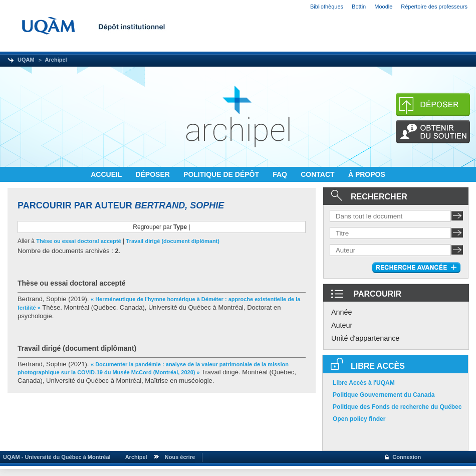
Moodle (383, 7)
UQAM (26, 60)
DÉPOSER (153, 174)
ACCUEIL (107, 174)
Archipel (56, 60)
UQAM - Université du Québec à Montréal (55, 457)
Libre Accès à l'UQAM (364, 383)
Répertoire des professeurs (434, 7)
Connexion (407, 457)
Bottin (359, 7)
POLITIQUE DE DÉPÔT (222, 174)
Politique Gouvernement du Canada (384, 395)
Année (342, 312)
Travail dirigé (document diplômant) (173, 241)
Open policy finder (359, 419)
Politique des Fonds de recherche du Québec (397, 407)
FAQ (281, 174)
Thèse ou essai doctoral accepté (78, 241)
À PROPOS (367, 174)
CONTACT (318, 174)
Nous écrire (180, 457)
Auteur (342, 325)
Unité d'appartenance (365, 338)
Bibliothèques (327, 7)
